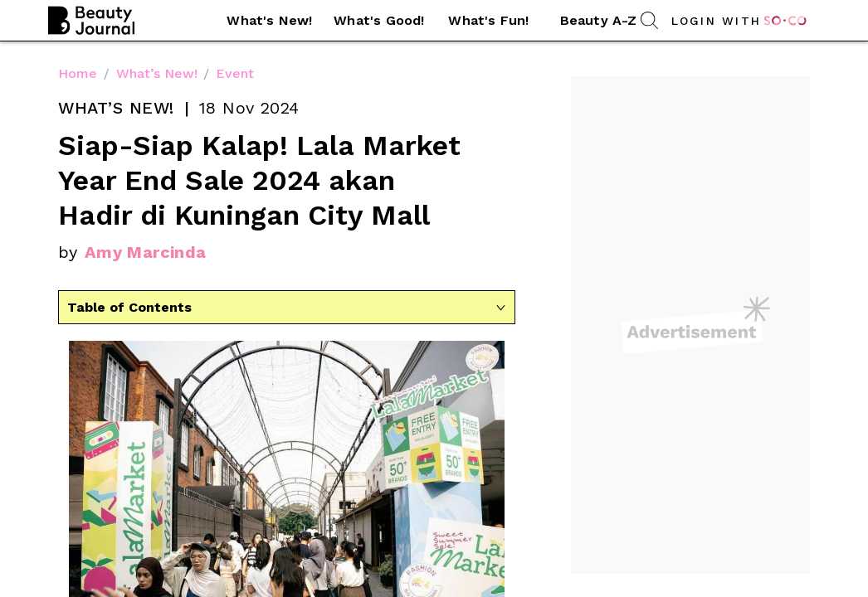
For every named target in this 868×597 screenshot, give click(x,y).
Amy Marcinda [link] (146, 252)
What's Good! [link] (379, 20)
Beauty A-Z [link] (599, 20)
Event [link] (235, 73)
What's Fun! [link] (488, 20)
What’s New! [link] (157, 73)
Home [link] (78, 73)
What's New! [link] (269, 20)
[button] (270, 21)
